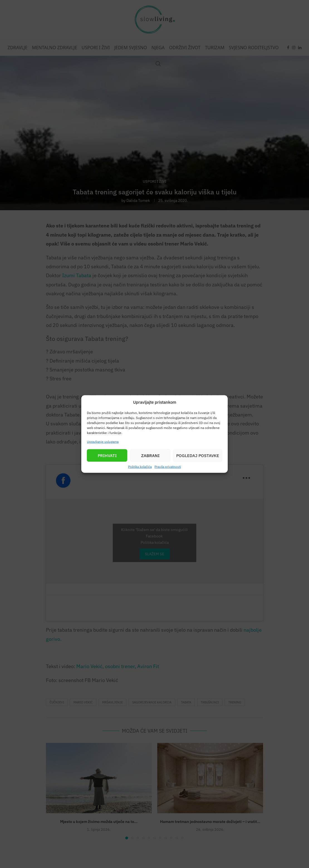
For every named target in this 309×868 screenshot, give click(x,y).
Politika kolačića (140, 467)
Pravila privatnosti (168, 467)
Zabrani (150, 455)
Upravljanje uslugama (103, 442)
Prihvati (107, 455)
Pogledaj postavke (198, 455)
